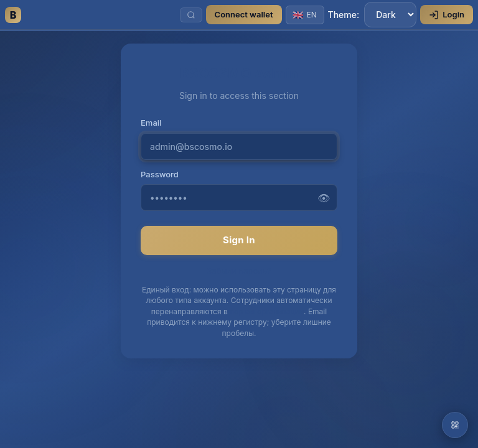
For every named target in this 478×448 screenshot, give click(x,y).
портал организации (267, 311)
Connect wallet (244, 14)
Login (447, 15)
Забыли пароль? (239, 271)
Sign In (239, 240)
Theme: (373, 15)
